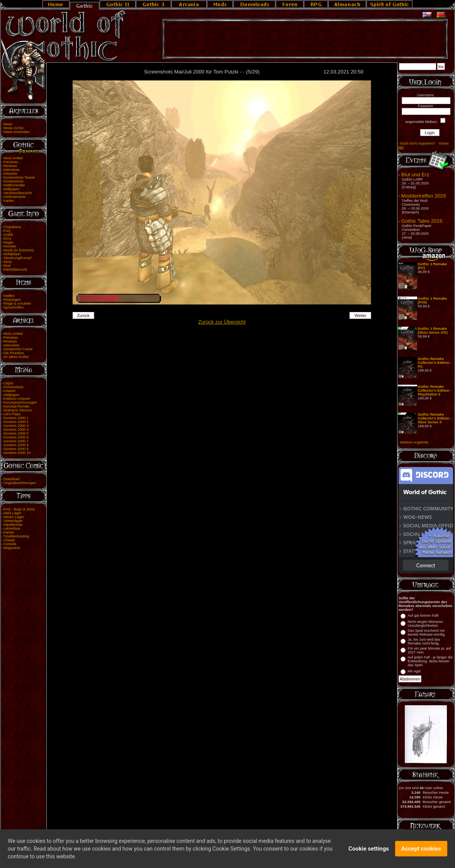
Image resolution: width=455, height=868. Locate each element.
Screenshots (14, 181)
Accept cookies (421, 851)
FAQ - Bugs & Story (19, 509)
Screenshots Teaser (19, 177)
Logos (8, 383)
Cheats (9, 540)
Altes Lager (12, 513)
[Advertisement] (305, 39)
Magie (8, 242)
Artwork (9, 391)
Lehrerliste (12, 529)
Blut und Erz (415, 175)
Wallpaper (12, 189)
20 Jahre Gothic (16, 357)
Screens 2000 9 (16, 449)
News (8, 124)
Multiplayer (12, 254)
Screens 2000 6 (16, 437)
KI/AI (7, 239)
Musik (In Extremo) (19, 250)
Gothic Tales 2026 (422, 221)
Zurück (83, 315)
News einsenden (17, 132)
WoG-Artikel (13, 158)
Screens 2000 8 (16, 445)
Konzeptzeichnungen (20, 402)
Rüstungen (12, 300)
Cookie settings (369, 851)
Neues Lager (14, 517)
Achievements (14, 197)
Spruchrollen (14, 307)
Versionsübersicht (18, 193)
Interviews (12, 170)
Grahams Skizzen (18, 410)
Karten (9, 201)
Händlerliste (13, 525)
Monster (10, 246)
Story (8, 262)
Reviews (10, 166)
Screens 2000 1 (16, 418)
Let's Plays (12, 414)
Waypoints (12, 548)
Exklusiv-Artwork (17, 399)
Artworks (10, 174)
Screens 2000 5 (16, 433)
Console (10, 544)
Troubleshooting (16, 536)
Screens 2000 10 (17, 453)
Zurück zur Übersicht (222, 322)
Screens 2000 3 (16, 426)
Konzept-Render (17, 406)
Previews (11, 162)
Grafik (8, 235)
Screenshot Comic (18, 349)
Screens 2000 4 (16, 430)
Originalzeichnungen (20, 483)
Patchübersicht (15, 269)
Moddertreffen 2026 (424, 196)
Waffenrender (14, 185)
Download (12, 479)
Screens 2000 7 (16, 441)
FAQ (7, 231)
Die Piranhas (14, 353)
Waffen (9, 296)
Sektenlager (13, 521)
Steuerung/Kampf (18, 258)
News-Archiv (14, 128)
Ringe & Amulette (17, 304)
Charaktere (12, 227)
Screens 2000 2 (16, 422)
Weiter (361, 315)
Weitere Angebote (414, 442)
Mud (7, 266)
